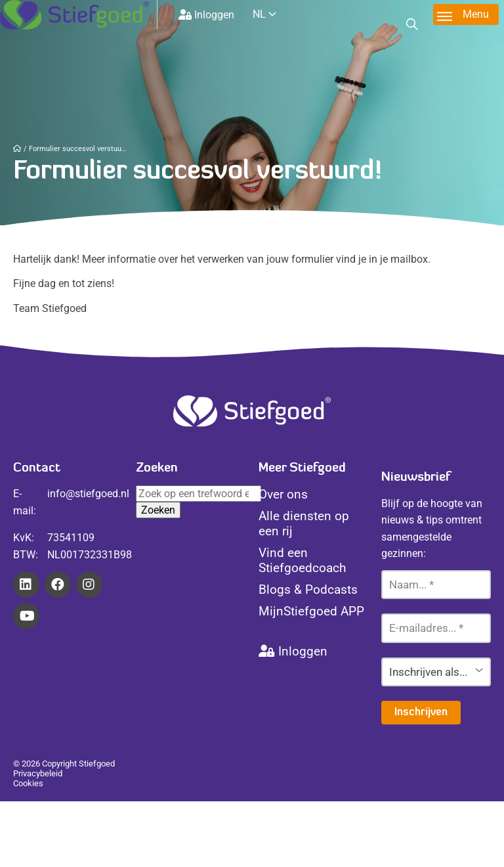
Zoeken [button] (158, 510)
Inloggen (206, 15)
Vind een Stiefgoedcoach (302, 560)
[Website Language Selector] (275, 14)
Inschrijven (421, 713)
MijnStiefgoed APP (311, 611)
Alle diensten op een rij (304, 523)
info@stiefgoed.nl (88, 494)
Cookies (28, 783)
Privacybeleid (38, 773)
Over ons (283, 494)
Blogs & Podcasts (308, 589)
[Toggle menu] (466, 14)
